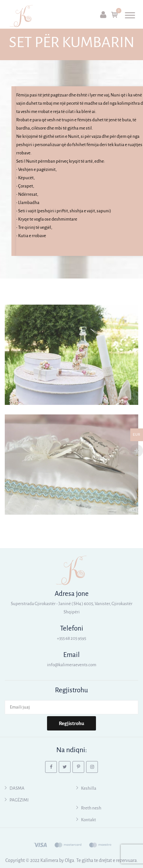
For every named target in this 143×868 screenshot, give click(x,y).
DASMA (17, 788)
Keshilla (89, 788)
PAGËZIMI (19, 800)
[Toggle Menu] (130, 15)
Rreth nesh (91, 808)
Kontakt (89, 820)
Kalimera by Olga (57, 860)
